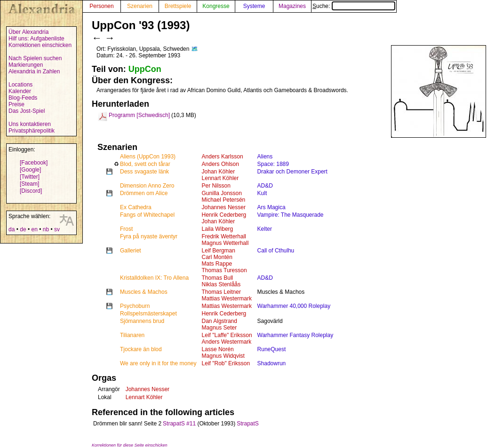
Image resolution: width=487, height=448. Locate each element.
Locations (20, 85)
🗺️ (195, 49)
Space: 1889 (273, 164)
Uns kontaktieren (30, 124)
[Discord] (31, 191)
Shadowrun (272, 363)
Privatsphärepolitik (32, 131)
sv (57, 229)
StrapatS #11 (179, 424)
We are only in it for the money (158, 363)
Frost (126, 229)
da (12, 229)
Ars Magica (271, 207)
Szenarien (140, 6)
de (23, 229)
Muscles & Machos (144, 292)
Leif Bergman (219, 251)
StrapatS (248, 424)
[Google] (30, 170)
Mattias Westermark (227, 299)
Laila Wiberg (218, 229)
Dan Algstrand (220, 321)
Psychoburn (135, 306)
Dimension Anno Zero (147, 186)
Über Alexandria (28, 32)
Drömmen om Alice (144, 193)
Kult (262, 193)
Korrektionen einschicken (40, 45)
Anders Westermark (227, 342)
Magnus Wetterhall (225, 243)
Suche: (354, 6)
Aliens (265, 157)
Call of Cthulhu (276, 251)
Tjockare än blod (141, 349)
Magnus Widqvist (223, 356)
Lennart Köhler (220, 178)
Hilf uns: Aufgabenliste (36, 39)
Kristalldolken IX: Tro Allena (154, 278)
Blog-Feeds (23, 98)
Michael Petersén (224, 200)
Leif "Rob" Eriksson (226, 363)
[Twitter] (30, 177)
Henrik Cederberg (224, 215)
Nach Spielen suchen (35, 58)
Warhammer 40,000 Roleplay (294, 306)
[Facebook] (34, 163)
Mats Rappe (217, 264)
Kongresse (216, 6)
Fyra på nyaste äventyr (149, 236)
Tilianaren (132, 335)
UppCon (145, 69)
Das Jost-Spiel (27, 111)
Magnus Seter (220, 328)
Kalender (20, 91)
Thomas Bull (218, 278)
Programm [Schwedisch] (139, 115)
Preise (16, 104)
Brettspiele (178, 6)
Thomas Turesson (224, 270)
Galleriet (131, 251)
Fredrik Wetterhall (224, 236)
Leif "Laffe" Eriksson (227, 335)
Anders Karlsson (223, 157)
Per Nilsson (216, 186)
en (34, 229)
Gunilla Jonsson (222, 193)
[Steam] (29, 184)
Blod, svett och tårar (145, 164)
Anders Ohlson (220, 164)
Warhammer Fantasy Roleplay (295, 335)
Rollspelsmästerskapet (148, 314)
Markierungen (26, 65)
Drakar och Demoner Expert (292, 172)
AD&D (265, 186)
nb (46, 229)
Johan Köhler (219, 172)
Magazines (292, 6)
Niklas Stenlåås (221, 284)
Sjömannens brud (142, 321)
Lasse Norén (218, 349)
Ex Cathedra (136, 207)
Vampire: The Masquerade (291, 215)
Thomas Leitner (221, 292)
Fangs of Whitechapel (147, 215)
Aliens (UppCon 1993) (148, 157)
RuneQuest (272, 349)
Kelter (265, 229)
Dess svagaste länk (144, 172)
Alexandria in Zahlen (34, 71)
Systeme (254, 6)
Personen (101, 6)
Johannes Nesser (224, 207)
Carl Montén (217, 257)
